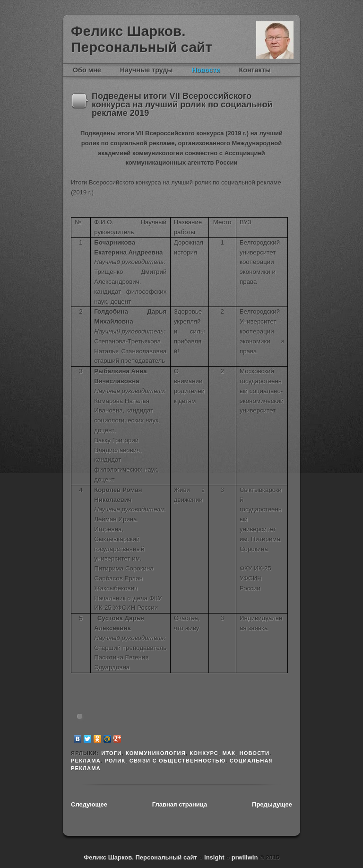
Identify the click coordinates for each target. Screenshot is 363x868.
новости (254, 753)
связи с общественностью (178, 761)
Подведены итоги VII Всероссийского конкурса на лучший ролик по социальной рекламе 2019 (182, 105)
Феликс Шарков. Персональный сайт (142, 39)
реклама (86, 761)
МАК (229, 753)
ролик (115, 761)
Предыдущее (272, 804)
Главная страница (180, 804)
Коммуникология (156, 753)
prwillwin (244, 857)
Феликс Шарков (275, 40)
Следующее (89, 804)
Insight (215, 857)
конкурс (204, 753)
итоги (111, 753)
